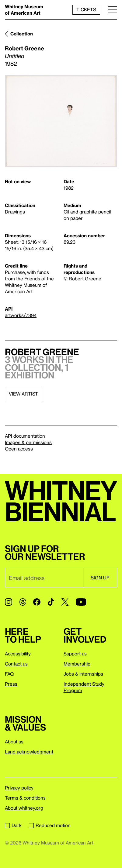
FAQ (9, 674)
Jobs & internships (83, 674)
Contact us (16, 664)
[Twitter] (65, 602)
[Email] (44, 578)
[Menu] (112, 10)
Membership (77, 664)
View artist (23, 394)
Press (11, 684)
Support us (75, 654)
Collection (22, 34)
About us (14, 742)
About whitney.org (24, 808)
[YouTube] (81, 602)
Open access (19, 449)
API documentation (25, 436)
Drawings (15, 212)
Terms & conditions (25, 798)
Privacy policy (19, 788)
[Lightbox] (61, 121)
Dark (13, 825)
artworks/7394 (21, 315)
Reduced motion (50, 825)
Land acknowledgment (29, 752)
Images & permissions (28, 442)
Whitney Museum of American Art (24, 10)
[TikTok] (51, 602)
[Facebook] (37, 602)
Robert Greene (24, 48)
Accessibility (18, 654)
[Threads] (23, 602)
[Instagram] (9, 602)
